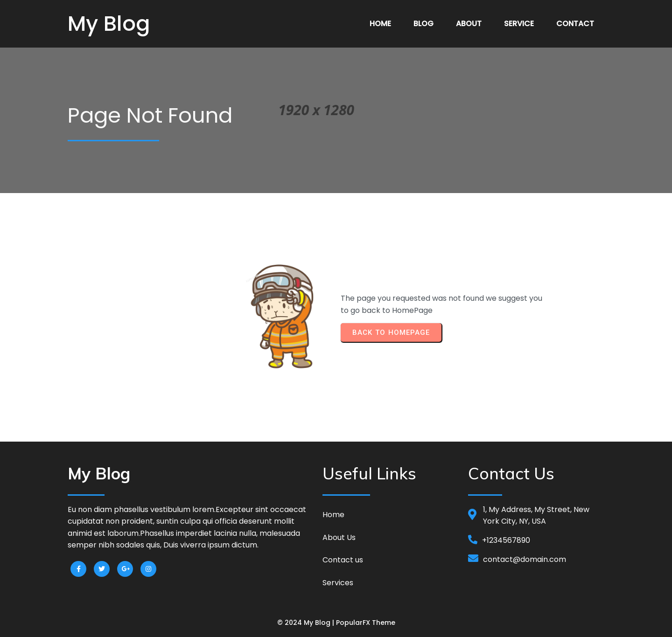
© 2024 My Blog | (307, 623)
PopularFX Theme (366, 623)
